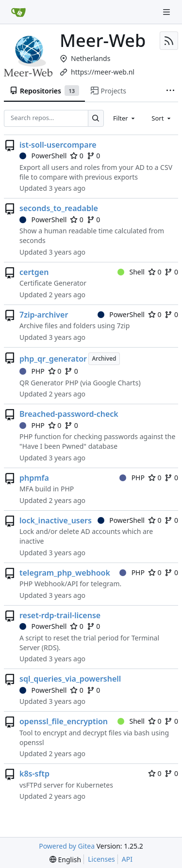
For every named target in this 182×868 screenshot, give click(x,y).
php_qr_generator (53, 359)
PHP (32, 371)
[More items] (170, 91)
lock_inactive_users (56, 520)
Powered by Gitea (67, 846)
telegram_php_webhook (65, 573)
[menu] (65, 860)
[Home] (18, 12)
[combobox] (125, 118)
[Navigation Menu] (167, 12)
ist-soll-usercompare (58, 145)
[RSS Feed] (169, 41)
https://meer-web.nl (103, 72)
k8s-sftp (34, 774)
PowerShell (43, 156)
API (127, 859)
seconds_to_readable (59, 208)
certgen (34, 272)
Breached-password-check (69, 414)
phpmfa (34, 478)
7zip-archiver (44, 315)
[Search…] (96, 118)
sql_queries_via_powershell (70, 679)
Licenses (101, 859)
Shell (131, 272)
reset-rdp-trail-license (60, 615)
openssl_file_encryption (64, 721)
